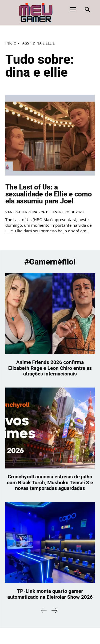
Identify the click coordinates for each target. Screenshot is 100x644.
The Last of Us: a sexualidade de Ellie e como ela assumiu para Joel (49, 194)
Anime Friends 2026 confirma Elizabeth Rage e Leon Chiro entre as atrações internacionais (50, 368)
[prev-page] (44, 611)
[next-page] (54, 611)
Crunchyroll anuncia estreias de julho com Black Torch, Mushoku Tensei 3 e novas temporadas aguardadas (50, 483)
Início (11, 43)
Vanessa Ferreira (21, 212)
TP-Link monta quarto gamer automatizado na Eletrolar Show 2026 (50, 594)
